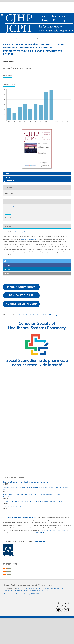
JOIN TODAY (40, 533)
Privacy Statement (17, 594)
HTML (8, 177)
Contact (7, 594)
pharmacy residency (15, 533)
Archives (12, 39)
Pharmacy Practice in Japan (13, 507)
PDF (7, 174)
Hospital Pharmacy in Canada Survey (54, 530)
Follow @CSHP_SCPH (32, 594)
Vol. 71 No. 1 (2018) (23, 39)
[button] (37, 261)
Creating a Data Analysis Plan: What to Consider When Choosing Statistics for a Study (34, 501)
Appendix (10, 181)
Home (5, 39)
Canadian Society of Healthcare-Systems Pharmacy (28, 232)
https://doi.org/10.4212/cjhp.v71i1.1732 (19, 68)
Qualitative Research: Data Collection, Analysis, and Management (26, 482)
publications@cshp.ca (29, 239)
